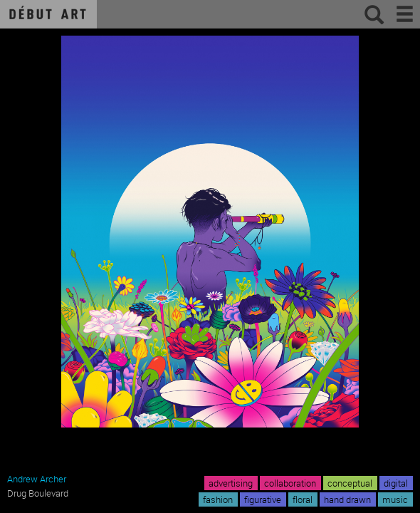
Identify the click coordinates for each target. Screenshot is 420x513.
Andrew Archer (37, 479)
